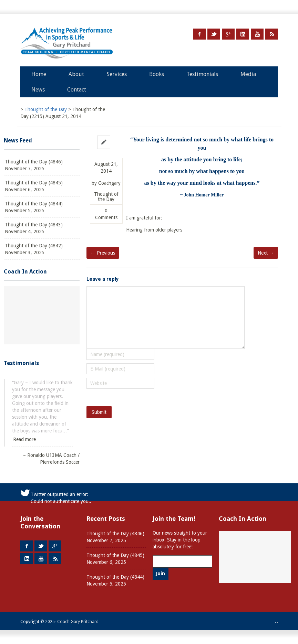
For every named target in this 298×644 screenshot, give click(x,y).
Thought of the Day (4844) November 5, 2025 (34, 207)
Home (39, 74)
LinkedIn (243, 34)
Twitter (214, 34)
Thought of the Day (106, 197)
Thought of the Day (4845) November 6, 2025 (34, 186)
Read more (24, 439)
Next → (266, 253)
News (38, 90)
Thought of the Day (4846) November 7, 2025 (34, 165)
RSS (272, 34)
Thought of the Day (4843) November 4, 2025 (34, 228)
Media (248, 74)
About (76, 74)
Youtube (257, 34)
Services (117, 74)
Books (157, 74)
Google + (228, 34)
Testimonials (202, 74)
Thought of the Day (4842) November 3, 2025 (34, 249)
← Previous (103, 253)
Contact (77, 90)
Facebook (199, 34)
